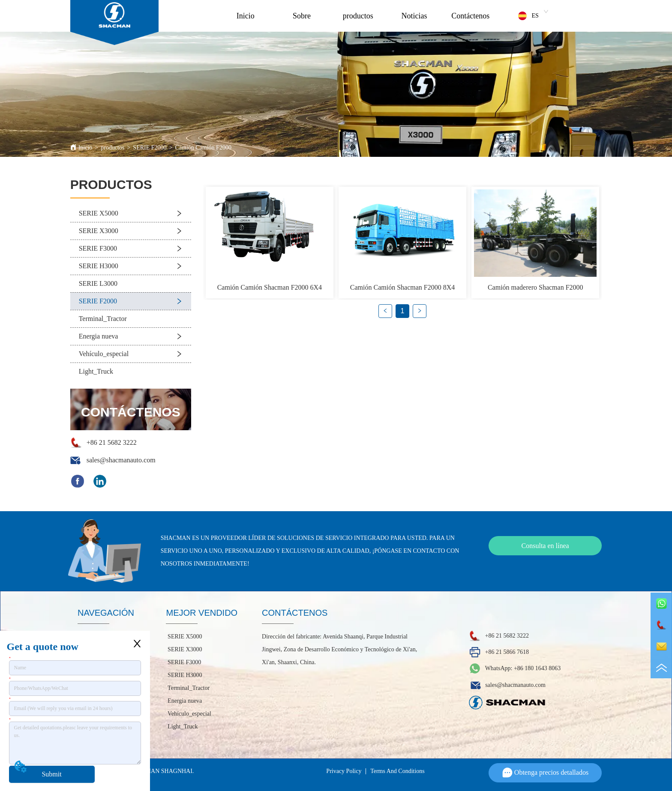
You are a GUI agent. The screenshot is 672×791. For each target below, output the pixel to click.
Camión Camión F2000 (203, 148)
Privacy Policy (344, 771)
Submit (51, 774)
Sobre (302, 16)
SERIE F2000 (150, 148)
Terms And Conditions (397, 771)
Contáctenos (470, 16)
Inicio (246, 16)
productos (358, 16)
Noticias (414, 16)
